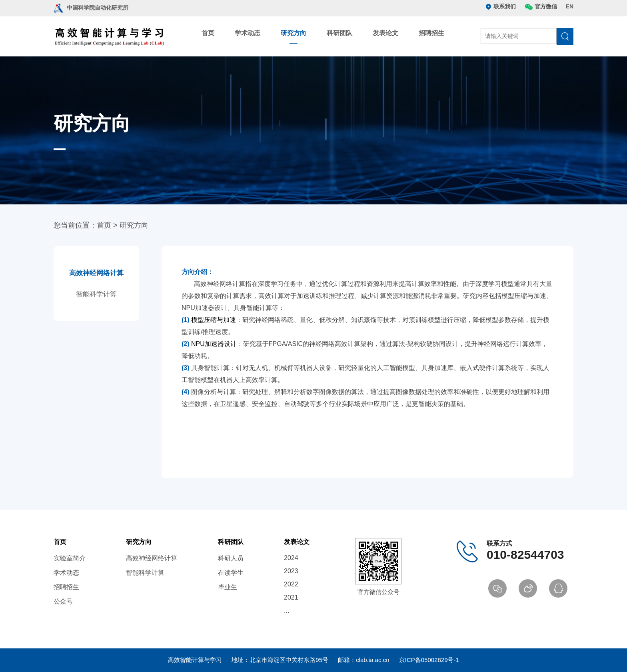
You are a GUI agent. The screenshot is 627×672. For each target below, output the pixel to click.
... (287, 611)
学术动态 (248, 33)
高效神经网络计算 (96, 273)
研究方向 (294, 33)
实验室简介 (70, 558)
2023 (291, 571)
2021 (291, 597)
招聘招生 (431, 33)
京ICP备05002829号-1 (429, 660)
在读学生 (231, 573)
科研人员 (231, 558)
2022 (291, 584)
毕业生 (228, 587)
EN (570, 6)
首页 (208, 33)
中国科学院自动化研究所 (91, 8)
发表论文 (385, 33)
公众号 (63, 601)
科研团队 (339, 33)
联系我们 (500, 6)
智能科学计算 (96, 294)
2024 (291, 558)
